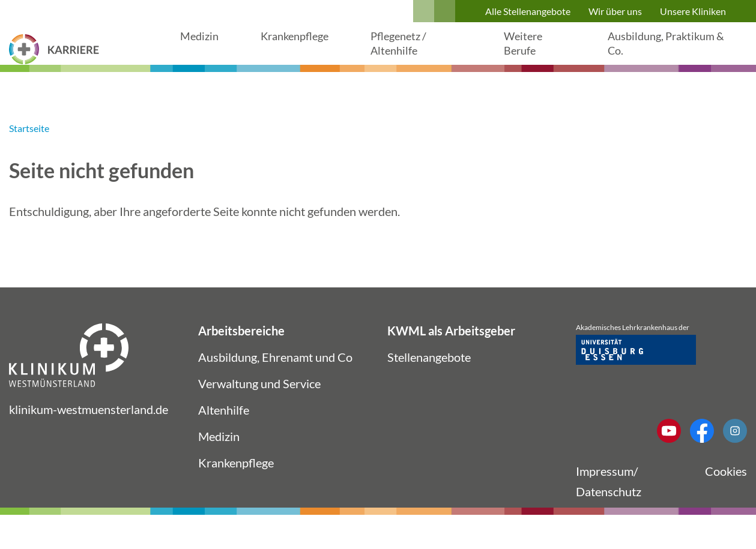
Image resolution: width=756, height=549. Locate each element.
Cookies (726, 499)
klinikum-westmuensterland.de (89, 437)
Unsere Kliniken (693, 11)
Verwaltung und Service (259, 412)
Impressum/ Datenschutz (609, 509)
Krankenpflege (301, 50)
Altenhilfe (224, 438)
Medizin (201, 50)
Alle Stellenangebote (528, 11)
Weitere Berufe (532, 58)
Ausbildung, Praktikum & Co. (653, 58)
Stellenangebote (429, 385)
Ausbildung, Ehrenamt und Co (275, 385)
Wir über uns (615, 11)
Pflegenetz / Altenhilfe (412, 58)
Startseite (29, 156)
